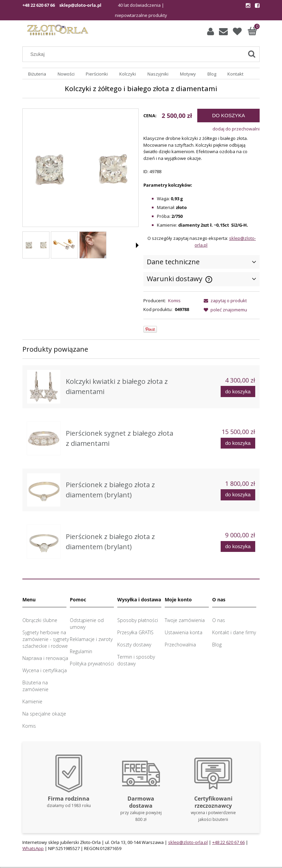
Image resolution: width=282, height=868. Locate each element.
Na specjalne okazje (44, 714)
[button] (137, 245)
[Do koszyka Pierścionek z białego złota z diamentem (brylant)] (238, 495)
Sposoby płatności (138, 620)
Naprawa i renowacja (45, 658)
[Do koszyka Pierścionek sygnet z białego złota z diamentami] (238, 443)
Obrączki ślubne (40, 620)
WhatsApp (33, 848)
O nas (219, 620)
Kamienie (32, 701)
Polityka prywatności (92, 664)
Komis (174, 301)
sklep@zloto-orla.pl (80, 5)
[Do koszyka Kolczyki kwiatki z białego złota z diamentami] (238, 391)
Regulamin (81, 651)
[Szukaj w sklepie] (135, 54)
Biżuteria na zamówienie (35, 686)
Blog (217, 645)
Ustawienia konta (184, 632)
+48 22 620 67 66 (39, 5)
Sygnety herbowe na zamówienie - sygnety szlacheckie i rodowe (46, 639)
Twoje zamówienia (185, 620)
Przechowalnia (180, 645)
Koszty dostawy (134, 645)
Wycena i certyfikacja (45, 670)
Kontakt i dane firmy (234, 632)
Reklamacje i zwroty (91, 639)
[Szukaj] (251, 54)
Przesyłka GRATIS (135, 632)
